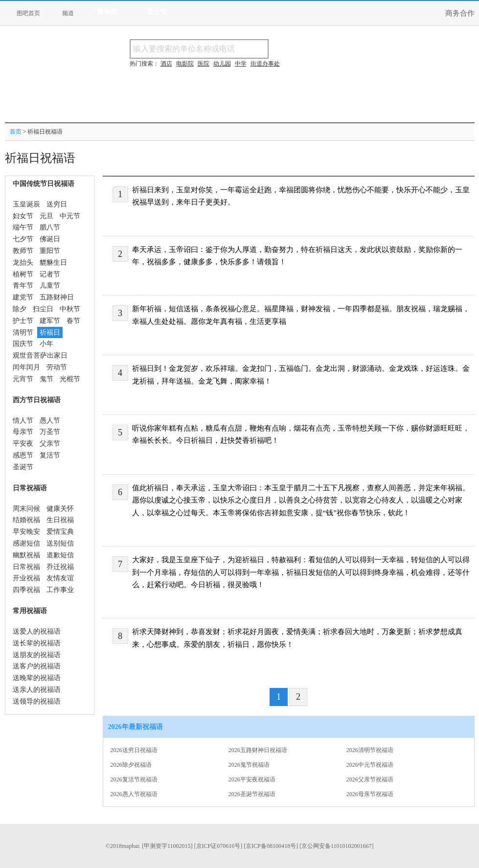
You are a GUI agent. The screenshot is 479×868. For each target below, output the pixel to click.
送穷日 (57, 204)
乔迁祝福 (60, 567)
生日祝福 (60, 520)
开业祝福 (26, 578)
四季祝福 (26, 590)
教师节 (23, 251)
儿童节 (50, 286)
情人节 (23, 421)
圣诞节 (23, 467)
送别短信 (60, 543)
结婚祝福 (26, 520)
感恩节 (23, 455)
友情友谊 (60, 578)
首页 (16, 132)
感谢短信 (26, 543)
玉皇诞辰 (26, 204)
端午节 (23, 227)
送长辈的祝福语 (37, 643)
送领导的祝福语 (37, 701)
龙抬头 (23, 263)
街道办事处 (265, 64)
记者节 (50, 274)
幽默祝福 (26, 555)
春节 (73, 321)
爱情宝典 (60, 532)
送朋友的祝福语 (37, 655)
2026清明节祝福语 (370, 750)
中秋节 (70, 309)
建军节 (50, 321)
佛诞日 (50, 239)
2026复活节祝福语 (134, 779)
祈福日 (50, 332)
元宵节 (23, 379)
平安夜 (23, 444)
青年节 (23, 286)
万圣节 (50, 432)
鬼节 (46, 379)
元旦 (46, 216)
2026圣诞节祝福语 (252, 794)
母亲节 (23, 432)
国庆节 (23, 344)
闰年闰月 (26, 367)
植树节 (23, 274)
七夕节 (23, 239)
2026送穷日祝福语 (134, 750)
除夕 (20, 309)
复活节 (50, 455)
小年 (46, 344)
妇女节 (23, 216)
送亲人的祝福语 (37, 690)
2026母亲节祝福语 (370, 794)
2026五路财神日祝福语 (258, 750)
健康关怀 (60, 509)
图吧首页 (28, 13)
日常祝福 (26, 567)
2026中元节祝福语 (370, 765)
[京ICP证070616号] (218, 846)
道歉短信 (60, 555)
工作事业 (60, 590)
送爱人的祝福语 (37, 631)
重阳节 (50, 251)
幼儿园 (222, 64)
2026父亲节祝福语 (370, 779)
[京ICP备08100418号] (271, 846)
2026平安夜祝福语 (252, 779)
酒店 (166, 64)
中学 (241, 64)
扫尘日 (43, 309)
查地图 (107, 12)
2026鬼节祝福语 (249, 765)
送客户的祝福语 (37, 666)
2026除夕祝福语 (131, 765)
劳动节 (57, 367)
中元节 (70, 216)
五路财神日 (57, 297)
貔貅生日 (53, 263)
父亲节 (50, 444)
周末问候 (26, 509)
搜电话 (340, 49)
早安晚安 (26, 532)
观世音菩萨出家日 (40, 355)
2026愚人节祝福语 (134, 794)
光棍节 (70, 379)
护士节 (23, 321)
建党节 (23, 297)
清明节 (23, 332)
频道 (68, 13)
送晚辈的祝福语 (37, 678)
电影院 (185, 64)
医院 (204, 64)
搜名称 (293, 49)
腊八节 (50, 227)
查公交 (157, 12)
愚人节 (50, 421)
